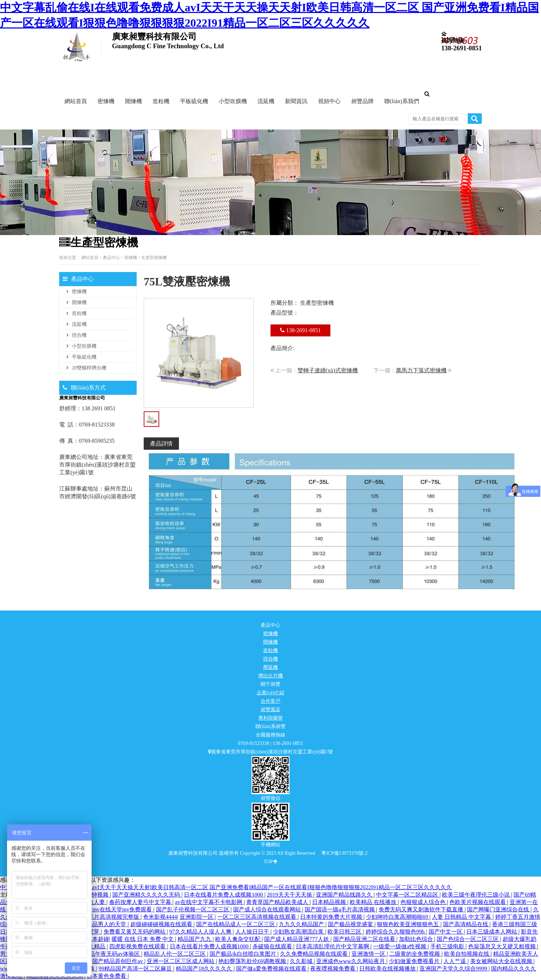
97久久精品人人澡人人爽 (201, 932)
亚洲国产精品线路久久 (345, 895)
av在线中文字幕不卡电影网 (209, 902)
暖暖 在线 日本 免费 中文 (143, 939)
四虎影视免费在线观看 (138, 946)
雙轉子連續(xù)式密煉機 (328, 370)
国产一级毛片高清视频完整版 (103, 917)
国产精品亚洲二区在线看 (365, 939)
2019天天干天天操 (290, 895)
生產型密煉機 (154, 258)
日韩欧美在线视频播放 (388, 969)
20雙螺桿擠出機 (89, 368)
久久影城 (302, 961)
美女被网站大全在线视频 (502, 961)
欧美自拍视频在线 (467, 954)
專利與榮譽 (270, 718)
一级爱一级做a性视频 (400, 946)
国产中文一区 (446, 932)
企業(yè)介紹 (271, 693)
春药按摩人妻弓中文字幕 (141, 902)
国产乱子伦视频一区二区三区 (193, 909)
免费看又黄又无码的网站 (135, 932)
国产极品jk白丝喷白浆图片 (243, 954)
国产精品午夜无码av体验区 (107, 954)
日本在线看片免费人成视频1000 (224, 895)
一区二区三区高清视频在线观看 (257, 917)
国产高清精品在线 (466, 924)
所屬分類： (285, 303)
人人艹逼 (455, 961)
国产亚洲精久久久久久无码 (147, 895)
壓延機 (270, 667)
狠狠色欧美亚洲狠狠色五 (409, 924)
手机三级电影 (448, 946)
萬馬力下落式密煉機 (421, 370)
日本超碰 (98, 939)
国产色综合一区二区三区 (468, 939)
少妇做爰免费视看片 (415, 961)
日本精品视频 (330, 902)
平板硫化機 (84, 357)
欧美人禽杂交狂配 (238, 939)
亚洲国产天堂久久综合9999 (454, 969)
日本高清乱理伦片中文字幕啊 (333, 946)
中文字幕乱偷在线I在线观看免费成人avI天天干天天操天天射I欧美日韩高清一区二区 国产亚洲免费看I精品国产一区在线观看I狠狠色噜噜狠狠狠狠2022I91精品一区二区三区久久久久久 (226, 887)
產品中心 (111, 258)
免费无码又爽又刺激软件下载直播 (422, 909)
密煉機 (131, 258)
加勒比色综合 (417, 939)
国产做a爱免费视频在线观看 (272, 969)
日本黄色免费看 (107, 976)
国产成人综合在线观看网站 (268, 909)
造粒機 (79, 313)
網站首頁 (90, 258)
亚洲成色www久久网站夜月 (351, 961)
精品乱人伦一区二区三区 (175, 954)
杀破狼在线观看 (273, 946)
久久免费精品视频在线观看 (315, 954)
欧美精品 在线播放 (374, 902)
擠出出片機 (270, 676)
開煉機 (79, 302)
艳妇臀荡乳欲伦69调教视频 (253, 961)
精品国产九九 (195, 939)
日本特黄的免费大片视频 (332, 917)
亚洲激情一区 (369, 954)
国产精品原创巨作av (118, 961)
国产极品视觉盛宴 (351, 924)
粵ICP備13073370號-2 (344, 853)
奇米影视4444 (160, 917)
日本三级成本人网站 (492, 932)
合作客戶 (270, 701)
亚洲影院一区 (197, 917)
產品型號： (285, 313)
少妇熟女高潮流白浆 (299, 932)
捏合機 (79, 335)
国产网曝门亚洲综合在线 (499, 909)
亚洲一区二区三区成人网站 (181, 961)
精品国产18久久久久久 (205, 969)
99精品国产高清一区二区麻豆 (136, 969)
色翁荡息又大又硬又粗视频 (503, 946)
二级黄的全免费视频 (415, 954)
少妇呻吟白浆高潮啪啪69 (398, 917)
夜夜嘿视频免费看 (334, 969)
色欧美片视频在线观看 (478, 902)
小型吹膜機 (84, 346)
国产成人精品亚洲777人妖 (297, 939)
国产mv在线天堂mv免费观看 (117, 909)
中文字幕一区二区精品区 (408, 895)
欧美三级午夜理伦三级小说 (477, 895)
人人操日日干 (253, 932)
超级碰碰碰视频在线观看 (162, 924)
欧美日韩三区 (345, 932)
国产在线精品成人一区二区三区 (236, 924)
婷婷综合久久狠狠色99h (396, 932)
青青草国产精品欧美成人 (278, 902)
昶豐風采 (270, 710)
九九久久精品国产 (302, 924)
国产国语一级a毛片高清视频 (340, 909)
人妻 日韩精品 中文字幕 (462, 917)
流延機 (79, 324)
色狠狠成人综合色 (424, 902)
